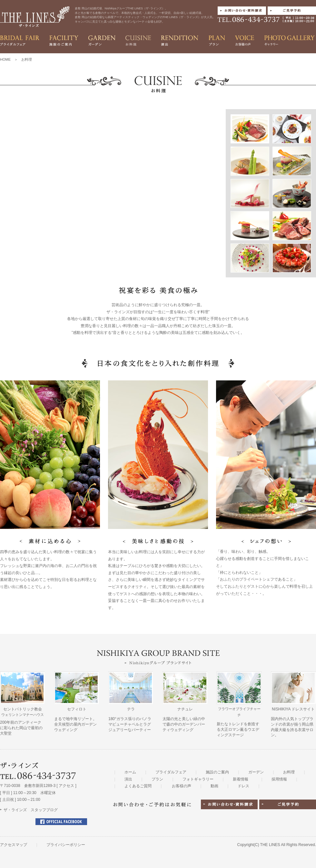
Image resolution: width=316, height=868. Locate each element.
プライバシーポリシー (66, 845)
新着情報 (241, 779)
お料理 (289, 772)
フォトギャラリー (198, 779)
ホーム (130, 772)
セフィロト (77, 709)
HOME (5, 59)
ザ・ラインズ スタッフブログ (31, 810)
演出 (128, 779)
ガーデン (256, 772)
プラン (157, 779)
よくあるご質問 (138, 786)
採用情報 (279, 779)
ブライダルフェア (171, 772)
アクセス (66, 786)
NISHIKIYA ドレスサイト (293, 709)
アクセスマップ (14, 845)
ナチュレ (185, 709)
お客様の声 (182, 786)
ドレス (243, 786)
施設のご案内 (217, 772)
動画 (214, 786)
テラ (131, 709)
